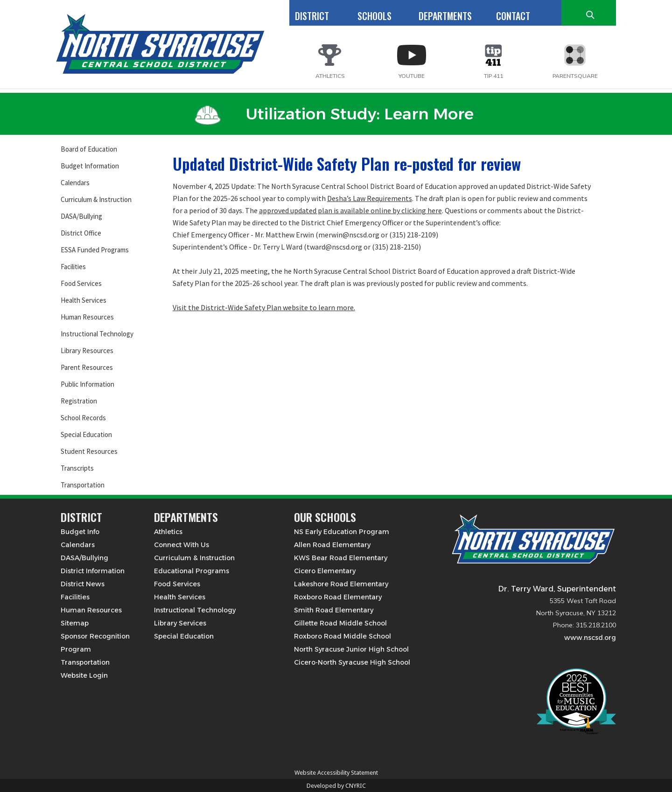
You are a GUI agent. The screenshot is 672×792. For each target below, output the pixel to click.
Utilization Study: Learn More (334, 114)
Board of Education (89, 149)
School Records (83, 418)
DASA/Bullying (81, 216)
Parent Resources (87, 367)
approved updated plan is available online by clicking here (350, 210)
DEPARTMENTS (445, 16)
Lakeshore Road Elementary (341, 584)
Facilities (73, 267)
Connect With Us (182, 545)
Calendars (75, 183)
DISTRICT (312, 16)
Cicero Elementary (325, 571)
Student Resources (89, 451)
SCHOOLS (374, 16)
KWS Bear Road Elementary (341, 558)
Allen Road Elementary (332, 545)
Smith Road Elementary (334, 610)
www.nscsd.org (590, 638)
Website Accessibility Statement (336, 773)
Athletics (168, 532)
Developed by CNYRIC (336, 786)
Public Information (87, 384)
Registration (79, 401)
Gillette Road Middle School (340, 623)
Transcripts (77, 468)
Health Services (84, 300)
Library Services (180, 623)
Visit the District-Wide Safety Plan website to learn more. (264, 307)
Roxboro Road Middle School (343, 636)
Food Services (81, 283)
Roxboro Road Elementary (338, 597)
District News (83, 584)
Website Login (84, 675)
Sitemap (75, 623)
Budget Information (90, 166)
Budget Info (80, 532)
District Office (81, 233)
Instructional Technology (97, 334)
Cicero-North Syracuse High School (352, 662)
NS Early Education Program (342, 532)
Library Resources (87, 351)
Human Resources (87, 317)
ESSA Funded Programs (95, 250)
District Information (93, 571)
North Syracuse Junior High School (351, 649)
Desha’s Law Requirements (370, 198)
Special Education (86, 434)
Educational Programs (192, 571)
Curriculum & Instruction (96, 199)
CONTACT (513, 16)
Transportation (83, 485)
